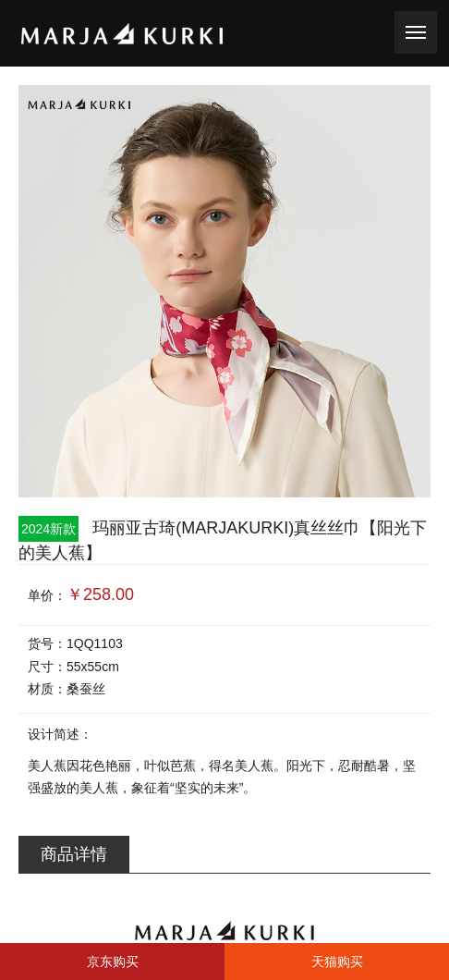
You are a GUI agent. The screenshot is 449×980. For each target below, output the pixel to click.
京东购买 (113, 962)
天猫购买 (337, 962)
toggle (416, 31)
